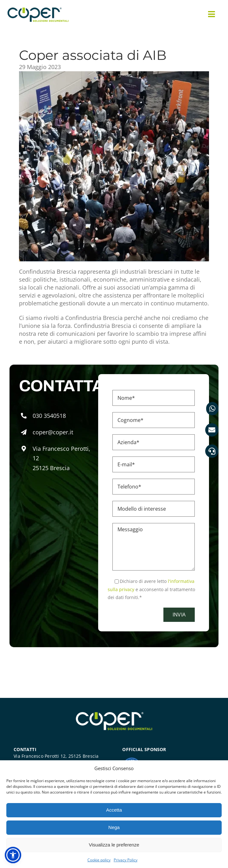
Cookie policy (99, 860)
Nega (114, 827)
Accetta (114, 810)
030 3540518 (49, 416)
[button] (13, 855)
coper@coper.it (53, 432)
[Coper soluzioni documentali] (38, 9)
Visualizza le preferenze (114, 845)
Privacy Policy (126, 860)
